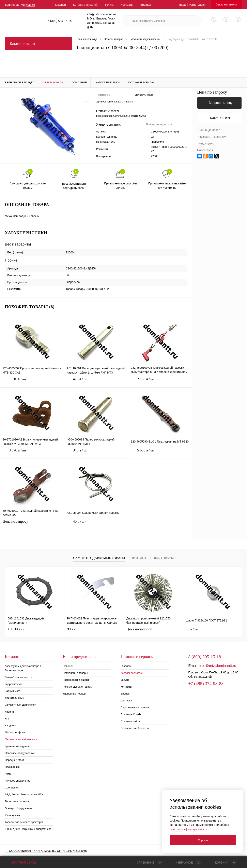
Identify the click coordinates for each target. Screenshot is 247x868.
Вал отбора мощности (18, 677)
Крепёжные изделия (17, 746)
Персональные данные (135, 707)
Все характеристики (159, 124)
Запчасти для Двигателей (20, 705)
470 (96, 382)
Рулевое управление (18, 781)
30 (192, 629)
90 (73, 629)
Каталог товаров (38, 44)
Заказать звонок (227, 4)
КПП (7, 719)
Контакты (127, 5)
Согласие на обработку (135, 728)
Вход (183, 5)
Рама (8, 774)
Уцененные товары (74, 694)
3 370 (32, 453)
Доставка (126, 701)
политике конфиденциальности (188, 829)
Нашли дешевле (209, 130)
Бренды (146, 5)
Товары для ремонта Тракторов (24, 822)
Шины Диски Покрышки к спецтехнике (28, 829)
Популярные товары (75, 673)
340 (96, 453)
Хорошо (203, 840)
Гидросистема (13, 684)
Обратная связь (20, 863)
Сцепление (12, 788)
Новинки (68, 666)
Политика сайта (130, 721)
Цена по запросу (32, 524)
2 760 (160, 382)
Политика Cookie (131, 714)
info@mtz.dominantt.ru (218, 666)
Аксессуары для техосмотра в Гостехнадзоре (23, 668)
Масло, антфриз (15, 732)
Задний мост (13, 691)
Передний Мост (14, 760)
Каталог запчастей (85, 5)
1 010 (32, 382)
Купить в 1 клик (220, 118)
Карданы (10, 725)
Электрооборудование (19, 808)
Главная (60, 5)
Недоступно (206, 143)
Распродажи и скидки (76, 680)
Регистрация (197, 5)
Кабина (9, 712)
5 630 (160, 453)
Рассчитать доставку (212, 137)
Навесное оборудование (20, 753)
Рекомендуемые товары (78, 687)
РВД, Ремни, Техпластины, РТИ (24, 794)
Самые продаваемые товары (99, 558)
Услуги (109, 5)
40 (96, 525)
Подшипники (13, 767)
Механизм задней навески (21, 739)
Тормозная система (17, 801)
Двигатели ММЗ (14, 698)
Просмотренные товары (152, 558)
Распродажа (12, 815)
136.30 (17, 629)
